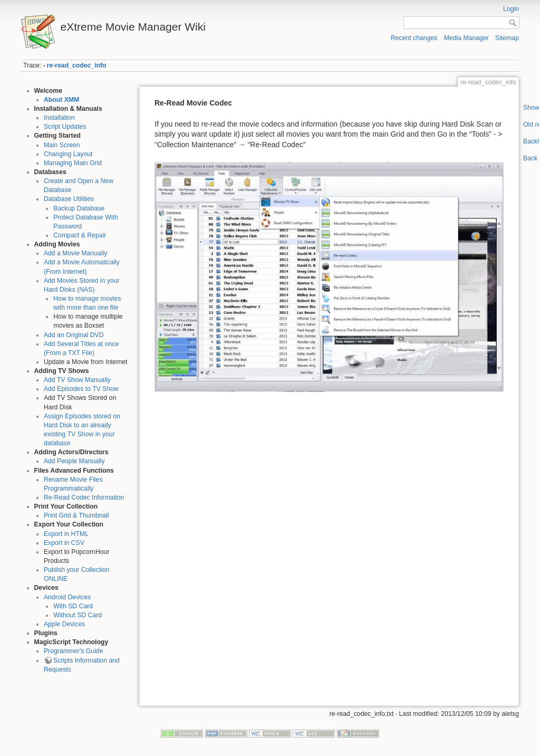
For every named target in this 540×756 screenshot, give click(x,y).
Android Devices (67, 597)
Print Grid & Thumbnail (76, 515)
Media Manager (466, 38)
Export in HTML (66, 534)
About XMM (61, 100)
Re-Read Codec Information (84, 497)
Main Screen (62, 145)
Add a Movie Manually (76, 253)
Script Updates (65, 127)
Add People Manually (74, 461)
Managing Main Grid (73, 163)
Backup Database (79, 208)
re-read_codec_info (77, 65)
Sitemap (507, 38)
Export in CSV (64, 543)
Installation (59, 118)
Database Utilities (69, 199)
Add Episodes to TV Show (81, 389)
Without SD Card (78, 615)
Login (511, 9)
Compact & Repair (80, 235)
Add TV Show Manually (77, 380)
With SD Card (73, 606)
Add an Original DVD (74, 335)
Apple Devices (64, 624)
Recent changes (414, 38)
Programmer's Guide (74, 651)
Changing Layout (68, 154)
